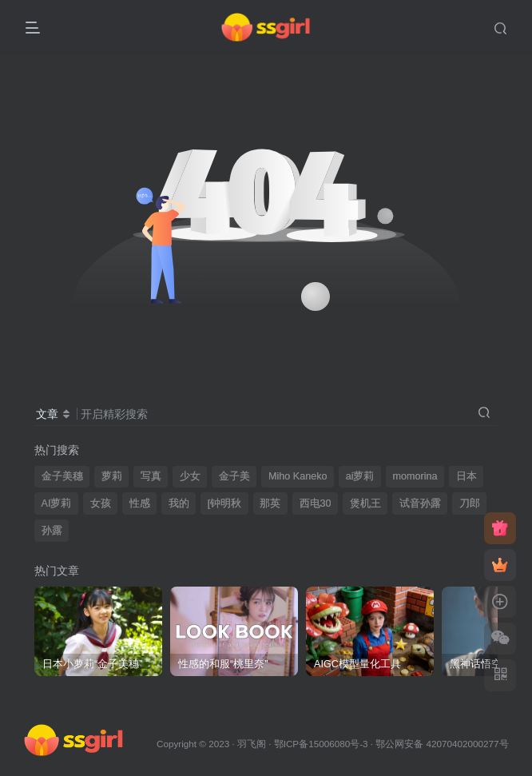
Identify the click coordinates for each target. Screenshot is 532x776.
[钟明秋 (225, 503)
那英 (270, 503)
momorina (415, 476)
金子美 (234, 476)
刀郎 (470, 503)
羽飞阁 (252, 744)
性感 (140, 503)
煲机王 (365, 503)
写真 (151, 476)
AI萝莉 (57, 503)
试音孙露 (420, 503)
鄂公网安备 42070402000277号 (442, 744)
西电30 (316, 503)
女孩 (101, 503)
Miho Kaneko (298, 476)
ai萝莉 (360, 476)
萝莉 (112, 476)
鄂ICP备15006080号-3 (321, 744)
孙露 (52, 531)
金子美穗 (62, 476)
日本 (466, 476)
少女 (190, 476)
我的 (179, 503)
